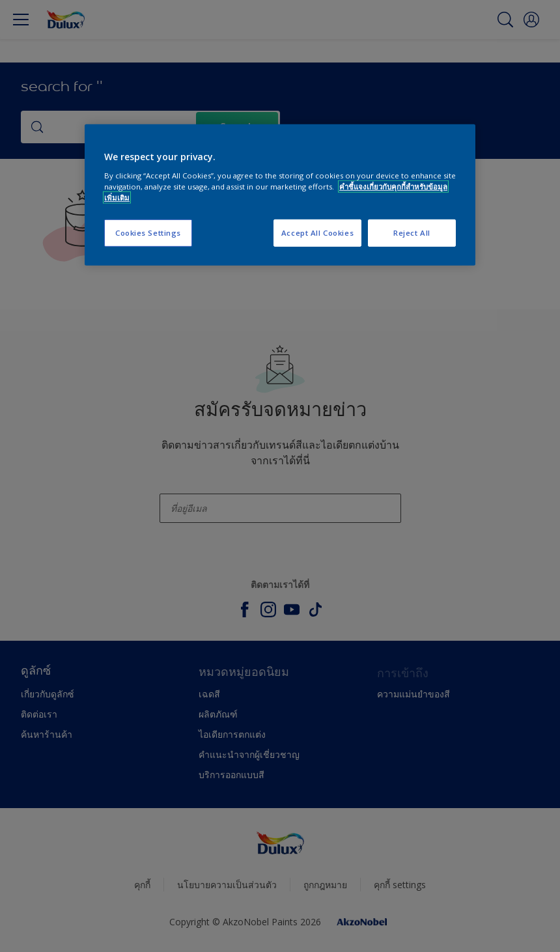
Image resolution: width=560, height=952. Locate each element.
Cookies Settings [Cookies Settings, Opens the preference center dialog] (148, 233)
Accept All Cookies (317, 233)
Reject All (412, 233)
